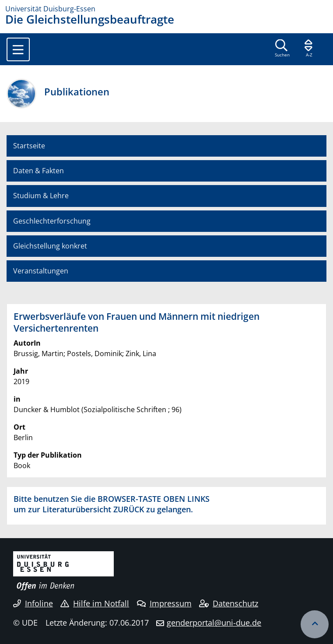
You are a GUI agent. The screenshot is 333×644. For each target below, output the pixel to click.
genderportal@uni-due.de (214, 623)
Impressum (164, 603)
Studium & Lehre (41, 196)
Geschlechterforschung (52, 221)
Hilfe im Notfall (95, 603)
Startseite (29, 146)
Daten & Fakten (39, 171)
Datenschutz (229, 603)
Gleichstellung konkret (50, 246)
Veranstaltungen (41, 271)
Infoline (33, 603)
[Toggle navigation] (18, 49)
